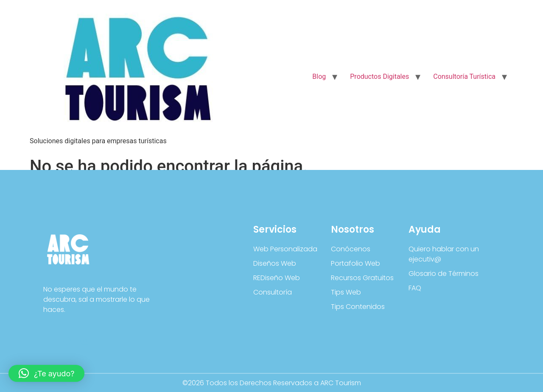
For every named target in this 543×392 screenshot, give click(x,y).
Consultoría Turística (464, 76)
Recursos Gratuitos (362, 278)
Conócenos (351, 249)
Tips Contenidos (358, 307)
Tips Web (346, 292)
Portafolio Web (355, 263)
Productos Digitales (379, 76)
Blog (319, 76)
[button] (46, 373)
